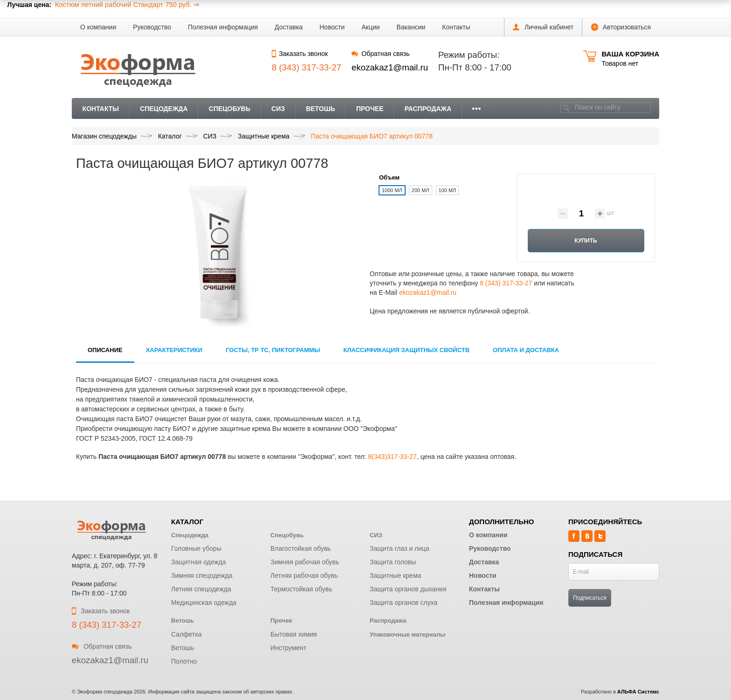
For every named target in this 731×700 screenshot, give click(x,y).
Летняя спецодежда (201, 589)
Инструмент (288, 648)
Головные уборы (196, 548)
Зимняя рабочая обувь (305, 562)
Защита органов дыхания (408, 589)
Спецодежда (164, 109)
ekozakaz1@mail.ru (390, 67)
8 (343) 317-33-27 (506, 283)
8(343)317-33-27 (393, 457)
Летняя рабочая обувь (304, 575)
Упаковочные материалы (407, 634)
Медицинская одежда (204, 603)
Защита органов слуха (403, 603)
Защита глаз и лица (400, 548)
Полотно (184, 661)
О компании (98, 27)
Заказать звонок (300, 54)
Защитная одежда (199, 562)
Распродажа (428, 109)
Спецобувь (230, 109)
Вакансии (411, 27)
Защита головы (393, 562)
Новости (332, 27)
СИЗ (278, 109)
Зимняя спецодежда (202, 575)
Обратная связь (380, 54)
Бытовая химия (294, 634)
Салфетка (186, 634)
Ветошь (321, 109)
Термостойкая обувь (301, 589)
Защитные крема (396, 575)
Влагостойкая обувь (301, 548)
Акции (370, 27)
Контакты (456, 27)
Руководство (152, 27)
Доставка (289, 27)
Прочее (370, 109)
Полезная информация (223, 27)
